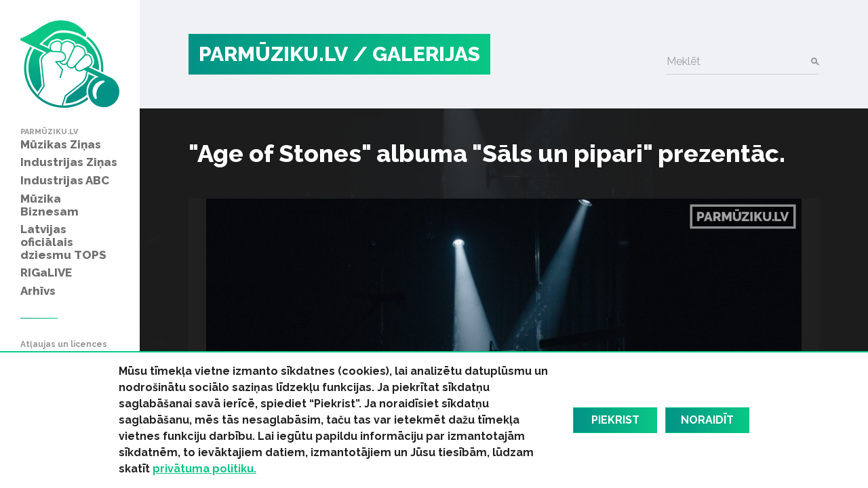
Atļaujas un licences (64, 345)
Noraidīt (707, 420)
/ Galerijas (416, 54)
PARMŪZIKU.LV (273, 54)
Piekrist (615, 420)
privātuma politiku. (204, 469)
